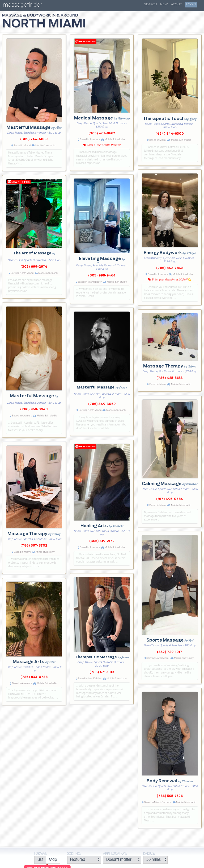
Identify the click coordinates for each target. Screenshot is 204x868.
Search (151, 5)
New (164, 5)
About (176, 5)
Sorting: (74, 854)
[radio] (40, 860)
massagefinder (22, 6)
